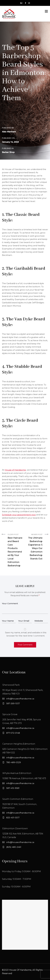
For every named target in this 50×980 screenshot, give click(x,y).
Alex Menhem (9, 132)
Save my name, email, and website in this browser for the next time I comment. (26, 634)
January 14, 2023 (10, 142)
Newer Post (35, 547)
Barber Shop (8, 152)
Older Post (15, 550)
